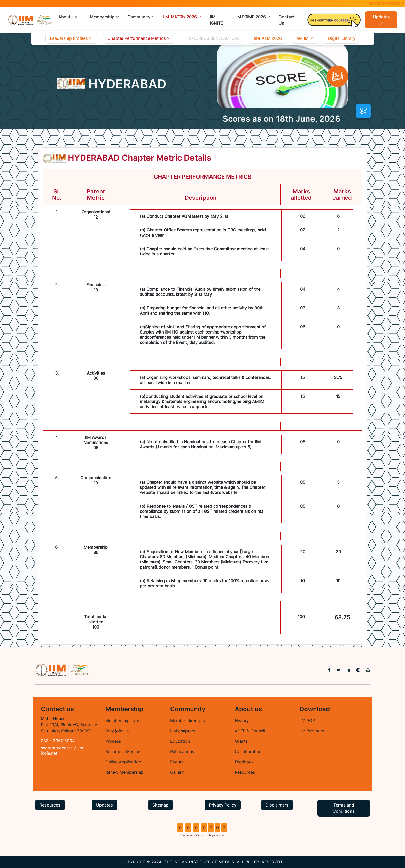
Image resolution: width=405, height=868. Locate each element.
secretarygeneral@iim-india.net (63, 750)
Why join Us (117, 731)
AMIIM (305, 38)
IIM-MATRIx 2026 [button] (183, 17)
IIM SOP (307, 720)
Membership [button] (105, 17)
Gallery (177, 772)
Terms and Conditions (344, 808)
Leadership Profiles (71, 38)
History (242, 720)
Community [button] (141, 17)
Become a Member (124, 751)
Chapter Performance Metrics (139, 38)
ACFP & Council (250, 731)
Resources (245, 772)
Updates (381, 20)
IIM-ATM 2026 (268, 38)
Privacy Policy (223, 805)
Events (177, 762)
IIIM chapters (183, 731)
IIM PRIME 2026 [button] (253, 17)
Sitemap (160, 805)
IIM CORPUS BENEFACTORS (213, 38)
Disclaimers (277, 805)
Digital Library (342, 38)
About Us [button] (70, 17)
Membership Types (124, 720)
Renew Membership (124, 772)
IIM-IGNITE (216, 20)
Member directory (188, 720)
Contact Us (287, 20)
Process (113, 741)
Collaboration (248, 751)
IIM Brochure (312, 731)
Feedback (244, 762)
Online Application (123, 762)
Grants (241, 741)
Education (180, 741)
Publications (182, 751)
